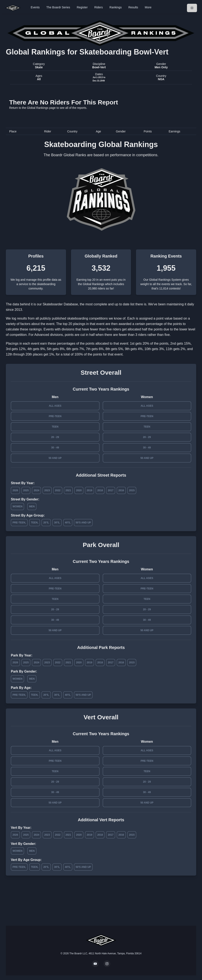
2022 (58, 490)
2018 (100, 490)
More (148, 7)
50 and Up (55, 458)
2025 (26, 490)
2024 (36, 490)
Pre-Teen (55, 416)
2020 (79, 490)
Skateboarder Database (60, 304)
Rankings (116, 7)
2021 (68, 490)
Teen (55, 427)
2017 (111, 490)
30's (57, 523)
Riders (99, 7)
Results (133, 7)
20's (46, 523)
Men (32, 507)
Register (82, 7)
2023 (47, 490)
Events (35, 7)
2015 (132, 490)
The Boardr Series (58, 7)
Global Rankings (38, 108)
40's (67, 523)
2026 (15, 490)
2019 (90, 490)
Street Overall (101, 373)
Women (17, 507)
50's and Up (83, 523)
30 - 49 (55, 448)
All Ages (55, 406)
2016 (121, 490)
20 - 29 (55, 437)
